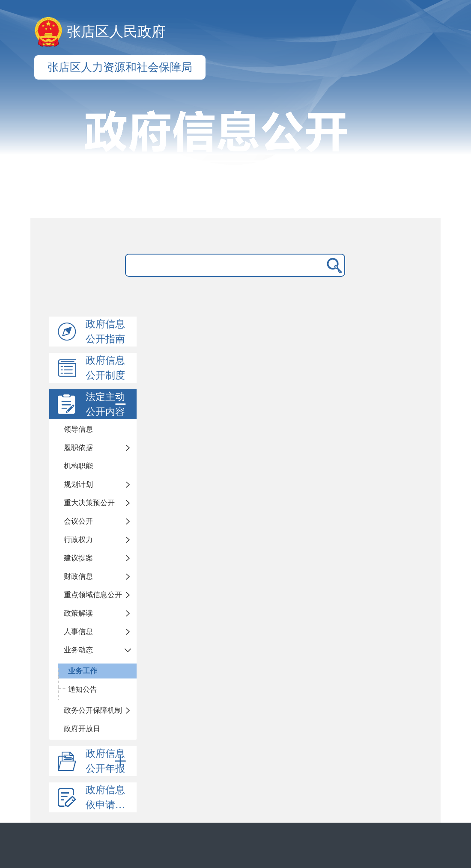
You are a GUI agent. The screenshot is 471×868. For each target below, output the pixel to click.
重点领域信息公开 (93, 595)
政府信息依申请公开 (110, 797)
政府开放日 (82, 729)
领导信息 (78, 429)
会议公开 (78, 521)
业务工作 (83, 671)
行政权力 (78, 540)
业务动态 (78, 650)
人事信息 (78, 632)
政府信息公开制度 (105, 368)
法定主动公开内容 (107, 404)
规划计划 (78, 484)
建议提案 (78, 558)
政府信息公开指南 (105, 332)
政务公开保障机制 (93, 710)
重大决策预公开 (89, 503)
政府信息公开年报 (107, 761)
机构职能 (78, 466)
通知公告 (83, 689)
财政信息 (78, 576)
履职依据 (78, 448)
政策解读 (78, 613)
